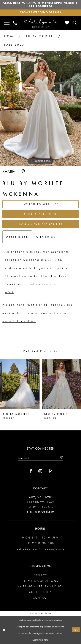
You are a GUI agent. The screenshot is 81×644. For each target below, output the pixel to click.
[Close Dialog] (4, 630)
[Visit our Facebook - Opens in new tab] (31, 472)
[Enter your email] (40, 458)
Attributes (46, 237)
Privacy (41, 575)
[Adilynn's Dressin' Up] (41, 23)
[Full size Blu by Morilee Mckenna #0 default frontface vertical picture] (40, 109)
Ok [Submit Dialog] (76, 630)
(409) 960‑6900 (40, 497)
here (46, 640)
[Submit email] (61, 458)
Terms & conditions (40, 581)
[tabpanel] (40, 109)
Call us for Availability (41, 224)
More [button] (10, 293)
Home (10, 36)
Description (17, 237)
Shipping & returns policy (40, 587)
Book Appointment (41, 214)
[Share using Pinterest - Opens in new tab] (23, 172)
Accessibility (40, 592)
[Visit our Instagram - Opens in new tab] (40, 472)
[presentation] (20, 384)
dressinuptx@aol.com (40, 512)
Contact (41, 598)
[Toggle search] (75, 23)
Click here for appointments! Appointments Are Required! (40, 5)
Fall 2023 (14, 45)
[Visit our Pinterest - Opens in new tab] (50, 472)
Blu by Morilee (40, 36)
